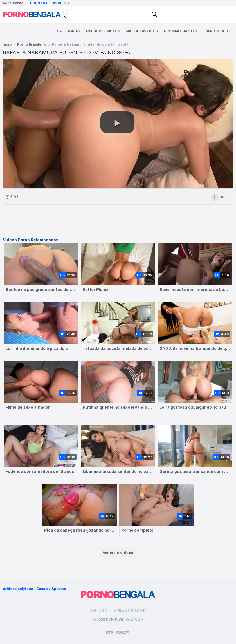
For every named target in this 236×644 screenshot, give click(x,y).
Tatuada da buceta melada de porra (118, 348)
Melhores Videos (103, 31)
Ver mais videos (118, 553)
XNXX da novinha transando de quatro (195, 348)
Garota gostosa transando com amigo (195, 471)
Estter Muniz (95, 289)
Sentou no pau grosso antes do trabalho (41, 289)
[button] (117, 122)
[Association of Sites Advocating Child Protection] (122, 630)
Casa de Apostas (51, 589)
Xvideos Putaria (130, 610)
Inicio (6, 44)
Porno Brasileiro (32, 44)
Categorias (69, 31)
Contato (99, 610)
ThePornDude (217, 31)
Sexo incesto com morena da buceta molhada (195, 289)
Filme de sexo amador (28, 407)
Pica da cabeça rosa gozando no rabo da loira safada (80, 530)
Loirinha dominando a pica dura (37, 348)
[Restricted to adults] (110, 630)
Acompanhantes (180, 31)
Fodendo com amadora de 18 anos (40, 471)
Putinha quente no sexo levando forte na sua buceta (118, 407)
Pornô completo (137, 530)
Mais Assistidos (142, 31)
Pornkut (39, 3)
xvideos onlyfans (18, 589)
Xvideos (61, 3)
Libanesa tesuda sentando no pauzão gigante (118, 471)
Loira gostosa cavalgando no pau (193, 407)
